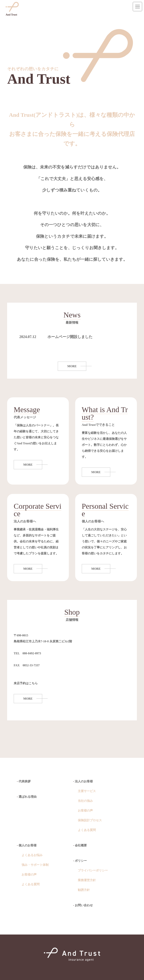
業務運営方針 (87, 880)
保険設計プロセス (90, 820)
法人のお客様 (84, 781)
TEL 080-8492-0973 (27, 653)
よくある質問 (87, 830)
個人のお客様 (28, 845)
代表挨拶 (25, 781)
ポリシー (81, 861)
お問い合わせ (84, 905)
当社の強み (85, 801)
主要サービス (87, 791)
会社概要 (81, 845)
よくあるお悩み (32, 855)
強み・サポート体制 (35, 865)
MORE (72, 366)
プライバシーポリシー (93, 870)
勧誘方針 (84, 890)
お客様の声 (85, 811)
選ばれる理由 (28, 797)
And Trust (12, 9)
